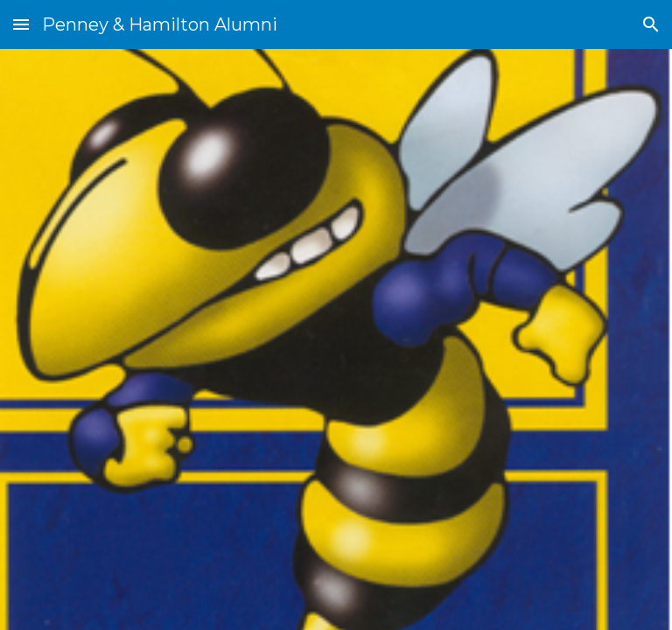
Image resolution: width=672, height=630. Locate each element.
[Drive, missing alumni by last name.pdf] (189, 339)
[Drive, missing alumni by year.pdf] (483, 339)
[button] (21, 24)
